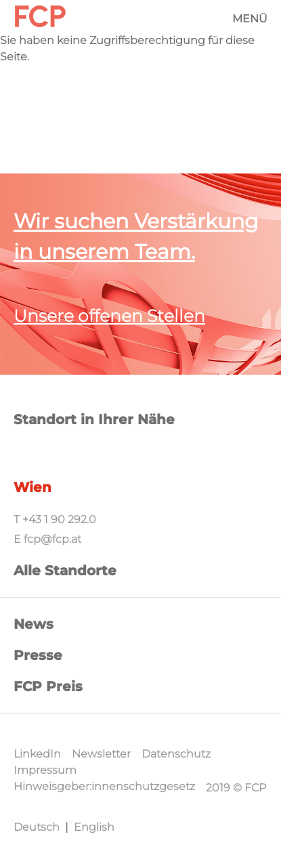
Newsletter (101, 754)
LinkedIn (37, 754)
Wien (33, 487)
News (34, 624)
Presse (38, 655)
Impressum (45, 770)
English (94, 827)
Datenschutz (176, 754)
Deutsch (37, 827)
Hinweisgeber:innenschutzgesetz (104, 786)
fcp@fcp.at (52, 539)
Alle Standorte (65, 571)
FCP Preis (48, 686)
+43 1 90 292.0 (59, 519)
